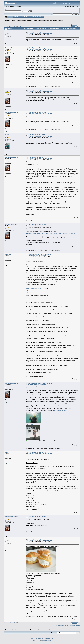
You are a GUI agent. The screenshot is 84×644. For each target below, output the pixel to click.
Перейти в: (54, 633)
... (12, 26)
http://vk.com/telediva (32, 290)
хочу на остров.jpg (31, 441)
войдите (15, 10)
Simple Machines (49, 638)
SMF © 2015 (41, 638)
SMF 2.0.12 (34, 638)
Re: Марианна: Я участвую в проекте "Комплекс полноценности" (41, 33)
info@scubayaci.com (60, 410)
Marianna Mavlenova (12, 48)
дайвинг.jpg (29, 424)
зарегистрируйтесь (25, 10)
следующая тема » (74, 24)
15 (13, 26)
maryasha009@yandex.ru (33, 288)
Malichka (8, 254)
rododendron (9, 32)
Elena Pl (8, 135)
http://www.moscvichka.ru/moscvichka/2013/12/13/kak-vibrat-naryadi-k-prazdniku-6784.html (52, 233)
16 (15, 26)
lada (7, 452)
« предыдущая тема (62, 24)
